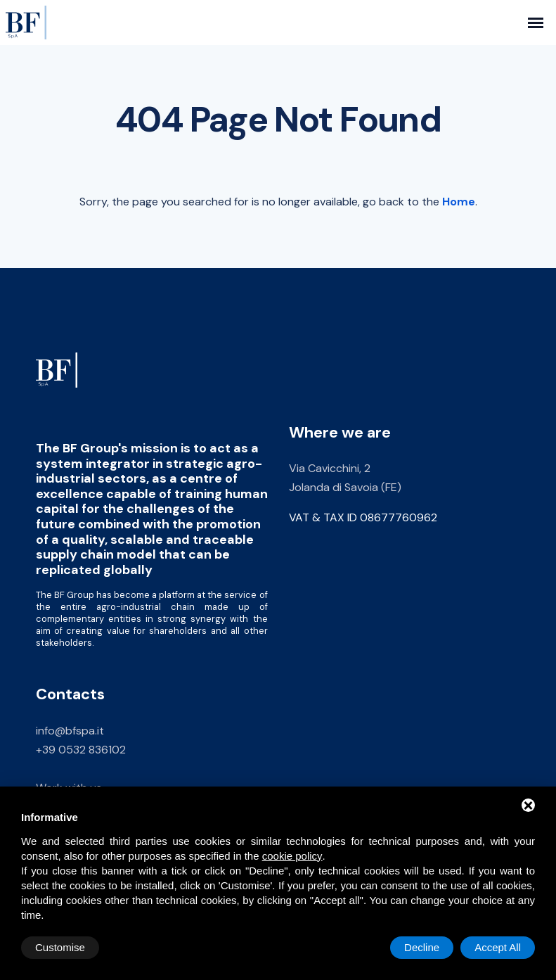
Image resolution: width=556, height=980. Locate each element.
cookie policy (292, 856)
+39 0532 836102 (81, 750)
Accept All (498, 947)
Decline (422, 947)
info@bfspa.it (70, 731)
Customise (60, 947)
